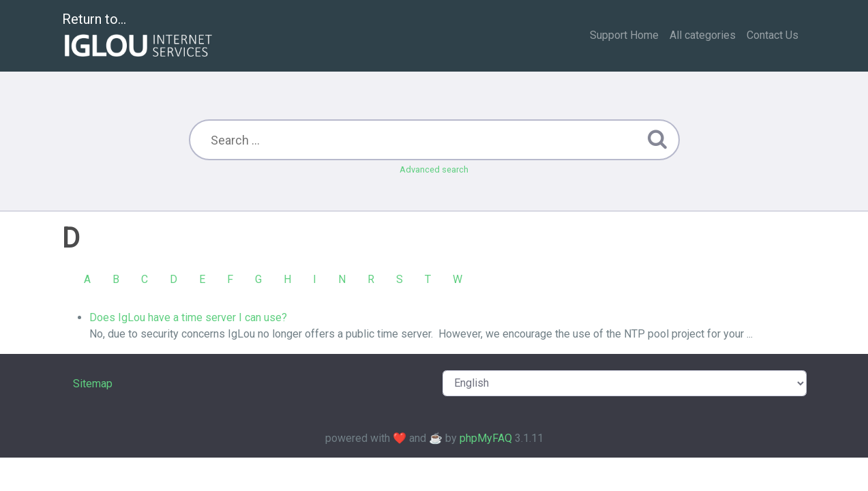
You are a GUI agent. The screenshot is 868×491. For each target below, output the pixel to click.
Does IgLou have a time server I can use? (188, 317)
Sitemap (93, 384)
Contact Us (773, 35)
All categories (703, 35)
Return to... (139, 36)
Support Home (624, 35)
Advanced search (434, 169)
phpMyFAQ (486, 438)
